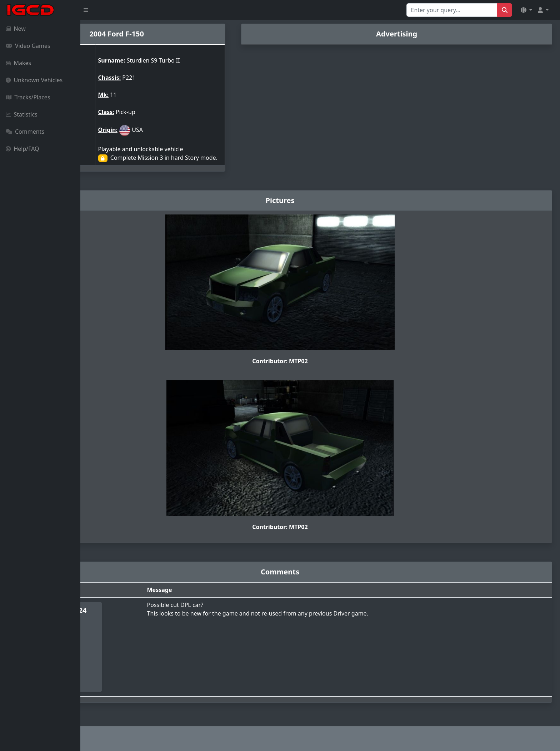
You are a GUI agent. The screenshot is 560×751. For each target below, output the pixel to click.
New (16, 29)
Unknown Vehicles (34, 80)
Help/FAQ (22, 149)
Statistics (22, 114)
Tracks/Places (28, 97)
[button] (526, 10)
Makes (18, 63)
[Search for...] (452, 10)
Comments (25, 132)
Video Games (28, 46)
